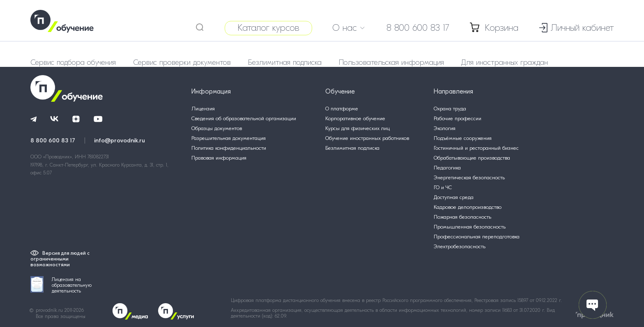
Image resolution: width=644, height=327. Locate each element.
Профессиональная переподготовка (477, 237)
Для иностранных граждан (505, 63)
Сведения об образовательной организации (244, 118)
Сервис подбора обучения (73, 63)
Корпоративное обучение (355, 118)
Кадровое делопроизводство (468, 207)
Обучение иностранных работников (367, 138)
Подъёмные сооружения (463, 138)
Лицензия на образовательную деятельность (61, 285)
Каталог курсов (268, 28)
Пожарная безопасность (462, 217)
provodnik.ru (50, 310)
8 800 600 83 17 (418, 28)
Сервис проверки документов (182, 63)
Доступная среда (454, 197)
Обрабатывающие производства (472, 158)
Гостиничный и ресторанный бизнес (476, 148)
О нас (348, 28)
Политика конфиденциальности (229, 148)
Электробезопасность (460, 246)
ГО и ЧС (443, 187)
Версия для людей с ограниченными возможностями (60, 259)
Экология (445, 128)
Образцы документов (217, 128)
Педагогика (447, 168)
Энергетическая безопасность (469, 177)
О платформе (342, 109)
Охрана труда (450, 109)
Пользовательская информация (391, 63)
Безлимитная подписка (285, 63)
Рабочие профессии (458, 118)
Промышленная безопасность (470, 227)
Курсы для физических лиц (358, 128)
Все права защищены (61, 316)
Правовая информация (219, 158)
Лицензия (203, 109)
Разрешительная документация (229, 138)
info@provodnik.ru (120, 140)
